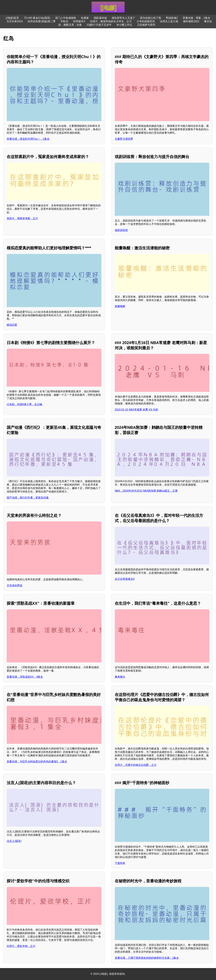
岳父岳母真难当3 (125, 579)
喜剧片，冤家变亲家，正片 (22, 218)
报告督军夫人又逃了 (123, 18)
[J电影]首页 (12, 18)
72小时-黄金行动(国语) (37, 18)
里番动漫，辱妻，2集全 (196, 18)
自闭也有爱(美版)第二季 (42, 21)
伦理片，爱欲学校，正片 (21, 946)
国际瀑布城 (100, 18)
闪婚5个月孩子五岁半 (99, 25)
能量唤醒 (120, 306)
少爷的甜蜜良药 (146, 21)
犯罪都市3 (79, 21)
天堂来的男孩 (15, 585)
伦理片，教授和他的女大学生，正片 (111, 21)
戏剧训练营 (121, 230)
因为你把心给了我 (151, 18)
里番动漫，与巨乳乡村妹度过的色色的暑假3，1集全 (37, 762)
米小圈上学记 (124, 25)
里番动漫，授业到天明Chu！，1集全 (28, 139)
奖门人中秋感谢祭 (66, 18)
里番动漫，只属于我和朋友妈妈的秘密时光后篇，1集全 (147, 958)
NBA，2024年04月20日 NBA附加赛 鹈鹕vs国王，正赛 (146, 491)
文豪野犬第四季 (124, 139)
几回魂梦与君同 (146, 25)
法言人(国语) (14, 841)
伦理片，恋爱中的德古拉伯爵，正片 (136, 765)
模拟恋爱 (12, 325)
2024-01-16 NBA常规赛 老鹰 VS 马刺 (136, 410)
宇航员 (64, 21)
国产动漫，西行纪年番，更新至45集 (28, 498)
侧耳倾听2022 (191, 21)
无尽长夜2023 (15, 21)
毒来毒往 (120, 677)
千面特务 (120, 863)
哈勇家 (85, 18)
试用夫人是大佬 (169, 21)
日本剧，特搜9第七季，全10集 (25, 404)
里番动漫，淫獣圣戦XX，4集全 (25, 677)
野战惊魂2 (172, 18)
